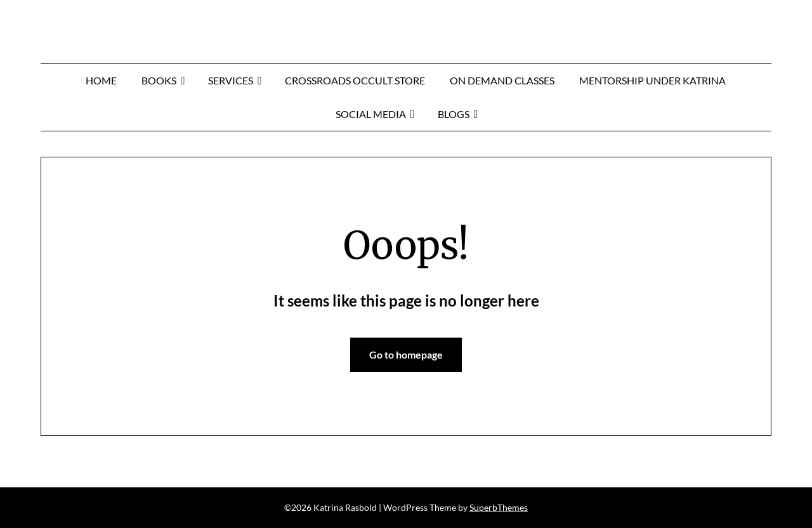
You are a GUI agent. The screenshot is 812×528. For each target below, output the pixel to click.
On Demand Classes (502, 80)
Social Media (371, 114)
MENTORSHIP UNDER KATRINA (652, 80)
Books (159, 80)
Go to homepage (406, 354)
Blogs (454, 114)
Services (231, 80)
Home (101, 80)
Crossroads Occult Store (355, 80)
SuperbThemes (499, 507)
